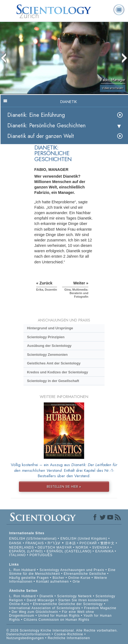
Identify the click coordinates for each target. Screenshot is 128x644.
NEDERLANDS (22, 547)
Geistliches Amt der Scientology (54, 363)
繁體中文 (107, 543)
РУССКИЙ (88, 543)
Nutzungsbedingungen (25, 638)
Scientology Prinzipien (46, 337)
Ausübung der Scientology (49, 346)
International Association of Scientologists (45, 608)
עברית (54, 543)
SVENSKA (101, 547)
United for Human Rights (60, 616)
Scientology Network (75, 596)
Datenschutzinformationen (28, 634)
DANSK (15, 543)
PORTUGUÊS (41, 555)
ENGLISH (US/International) (33, 539)
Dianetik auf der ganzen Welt (41, 136)
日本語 (71, 543)
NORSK (82, 547)
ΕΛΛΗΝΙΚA (105, 551)
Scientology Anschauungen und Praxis (72, 570)
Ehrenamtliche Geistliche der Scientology (68, 604)
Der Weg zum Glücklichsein (35, 612)
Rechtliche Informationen (69, 638)
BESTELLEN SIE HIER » (64, 487)
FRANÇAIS (35, 543)
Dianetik (46, 596)
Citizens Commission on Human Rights (57, 620)
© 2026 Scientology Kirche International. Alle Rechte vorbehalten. (62, 630)
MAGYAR (64, 547)
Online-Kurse (80, 578)
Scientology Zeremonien (47, 355)
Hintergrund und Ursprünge (50, 328)
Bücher (59, 578)
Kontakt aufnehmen (53, 582)
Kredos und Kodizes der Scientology (58, 372)
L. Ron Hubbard (23, 570)
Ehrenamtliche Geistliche (85, 574)
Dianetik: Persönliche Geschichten (46, 126)
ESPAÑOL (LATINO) (26, 551)
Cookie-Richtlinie (69, 634)
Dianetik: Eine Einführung (36, 115)
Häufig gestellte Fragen (29, 578)
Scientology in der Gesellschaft (53, 381)
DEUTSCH (47, 547)
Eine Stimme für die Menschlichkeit (62, 572)
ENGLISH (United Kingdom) (84, 539)
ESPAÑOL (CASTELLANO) (69, 551)
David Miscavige (41, 600)
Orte (76, 582)
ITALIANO (18, 555)
